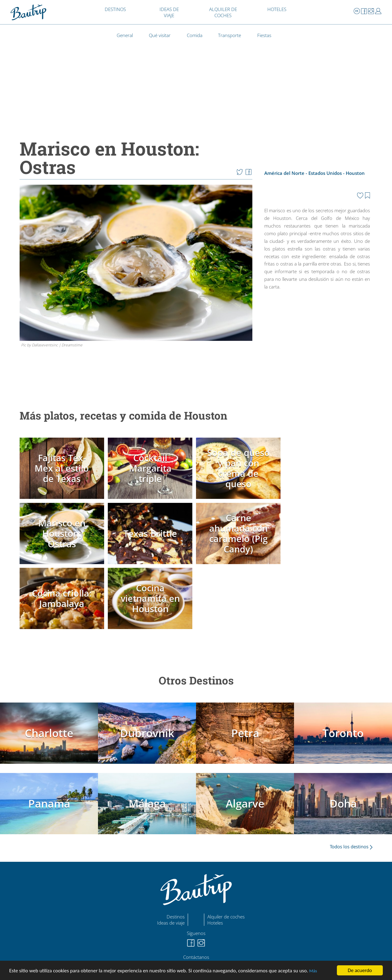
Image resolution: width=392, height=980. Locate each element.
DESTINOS (115, 9)
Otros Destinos (196, 680)
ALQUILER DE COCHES (223, 12)
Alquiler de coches (226, 917)
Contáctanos (196, 957)
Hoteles (215, 923)
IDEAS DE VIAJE (169, 12)
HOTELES (277, 9)
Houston (355, 173)
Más (313, 971)
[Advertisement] (317, 346)
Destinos (176, 917)
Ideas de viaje (171, 923)
